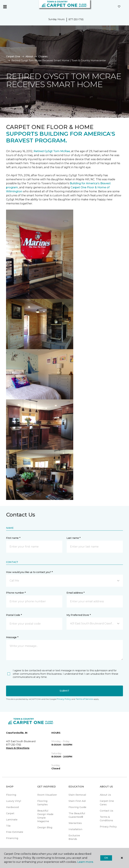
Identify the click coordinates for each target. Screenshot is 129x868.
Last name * (73, 538)
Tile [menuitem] (8, 826)
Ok (106, 858)
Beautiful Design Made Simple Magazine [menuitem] (45, 816)
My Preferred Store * (79, 615)
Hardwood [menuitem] (12, 807)
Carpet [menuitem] (10, 813)
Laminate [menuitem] (12, 820)
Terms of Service (84, 699)
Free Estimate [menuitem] (15, 832)
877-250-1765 (76, 19)
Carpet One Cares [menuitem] (107, 803)
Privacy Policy (64, 699)
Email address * (76, 593)
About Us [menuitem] (105, 795)
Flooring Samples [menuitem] (42, 803)
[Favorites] (119, 7)
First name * (13, 538)
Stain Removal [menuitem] (77, 795)
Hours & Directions (18, 748)
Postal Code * (14, 615)
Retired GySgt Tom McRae (52, 151)
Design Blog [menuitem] (45, 827)
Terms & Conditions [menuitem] (106, 819)
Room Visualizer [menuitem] (47, 795)
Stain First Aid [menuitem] (77, 801)
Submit (64, 691)
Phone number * (16, 593)
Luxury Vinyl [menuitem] (14, 801)
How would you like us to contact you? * (29, 572)
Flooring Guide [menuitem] (77, 807)
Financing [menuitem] (12, 838)
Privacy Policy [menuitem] (108, 827)
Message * (12, 637)
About (29, 56)
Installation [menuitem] (75, 829)
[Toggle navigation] (5, 7)
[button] (64, 581)
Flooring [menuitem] (11, 795)
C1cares (43, 56)
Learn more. (85, 862)
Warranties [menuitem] (75, 823)
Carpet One (13, 56)
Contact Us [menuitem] (106, 811)
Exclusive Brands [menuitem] (74, 837)
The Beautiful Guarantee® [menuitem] (77, 815)
